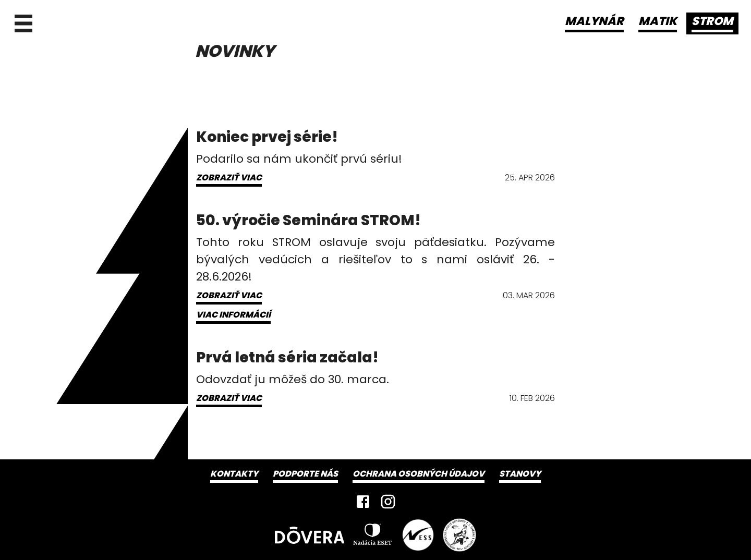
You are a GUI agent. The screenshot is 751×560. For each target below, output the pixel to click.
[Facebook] (363, 502)
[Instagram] (388, 502)
